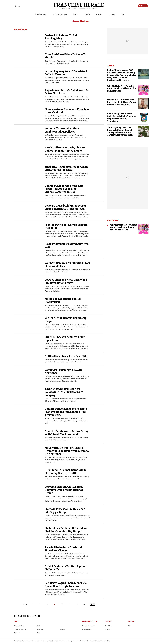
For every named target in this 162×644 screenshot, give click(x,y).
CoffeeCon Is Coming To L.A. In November (63, 371)
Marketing (100, 14)
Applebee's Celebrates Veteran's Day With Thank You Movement (66, 433)
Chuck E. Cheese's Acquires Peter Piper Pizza (65, 339)
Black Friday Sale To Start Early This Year (67, 245)
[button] (16, 6)
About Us (108, 626)
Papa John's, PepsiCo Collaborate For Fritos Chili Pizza (67, 92)
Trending (62, 629)
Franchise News (41, 14)
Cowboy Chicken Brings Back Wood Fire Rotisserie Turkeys (66, 281)
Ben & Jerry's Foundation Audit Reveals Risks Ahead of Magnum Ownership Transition (121, 117)
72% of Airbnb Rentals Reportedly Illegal (66, 320)
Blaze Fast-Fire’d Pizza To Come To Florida (66, 56)
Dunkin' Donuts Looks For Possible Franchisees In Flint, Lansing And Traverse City (66, 412)
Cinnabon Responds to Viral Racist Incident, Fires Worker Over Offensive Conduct (122, 102)
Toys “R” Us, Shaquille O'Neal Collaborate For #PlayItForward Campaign (64, 392)
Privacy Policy (87, 629)
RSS (129, 626)
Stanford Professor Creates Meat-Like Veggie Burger (65, 511)
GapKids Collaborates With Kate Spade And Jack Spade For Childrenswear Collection (64, 189)
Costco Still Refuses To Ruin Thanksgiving (62, 37)
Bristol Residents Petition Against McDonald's (66, 568)
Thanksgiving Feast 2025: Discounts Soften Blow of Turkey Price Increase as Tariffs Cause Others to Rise (121, 131)
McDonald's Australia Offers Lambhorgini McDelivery (62, 130)
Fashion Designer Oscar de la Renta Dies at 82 (66, 226)
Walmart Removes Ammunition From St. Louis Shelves (67, 265)
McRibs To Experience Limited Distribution (63, 300)
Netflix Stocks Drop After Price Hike (66, 356)
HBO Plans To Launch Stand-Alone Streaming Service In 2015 (66, 472)
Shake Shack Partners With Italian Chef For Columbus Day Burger (66, 530)
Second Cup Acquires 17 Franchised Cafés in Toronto (66, 73)
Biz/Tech (76, 14)
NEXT (92, 604)
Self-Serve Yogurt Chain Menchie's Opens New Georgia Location (66, 585)
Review (112, 14)
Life (122, 14)
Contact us (109, 629)
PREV (25, 604)
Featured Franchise (60, 14)
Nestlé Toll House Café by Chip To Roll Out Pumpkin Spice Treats (65, 149)
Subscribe (143, 6)
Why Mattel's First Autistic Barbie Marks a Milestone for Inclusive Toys (122, 88)
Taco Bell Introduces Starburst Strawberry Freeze (63, 549)
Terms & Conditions (89, 626)
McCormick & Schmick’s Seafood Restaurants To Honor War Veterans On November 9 (67, 451)
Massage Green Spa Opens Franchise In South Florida (67, 111)
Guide (88, 14)
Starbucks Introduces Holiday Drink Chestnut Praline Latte (67, 168)
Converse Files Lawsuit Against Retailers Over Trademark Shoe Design (64, 490)
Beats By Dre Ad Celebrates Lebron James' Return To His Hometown (66, 207)
